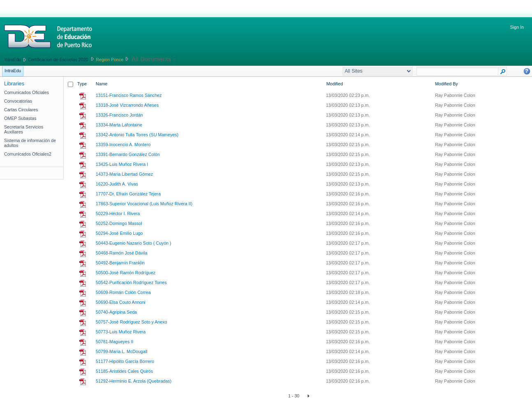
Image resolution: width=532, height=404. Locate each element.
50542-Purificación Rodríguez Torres (131, 282)
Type (82, 84)
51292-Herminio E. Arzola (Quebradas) (134, 381)
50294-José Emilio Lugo (119, 233)
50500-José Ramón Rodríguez (126, 273)
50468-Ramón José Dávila (122, 253)
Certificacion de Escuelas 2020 (58, 60)
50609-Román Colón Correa (123, 292)
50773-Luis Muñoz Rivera (121, 332)
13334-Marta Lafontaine (119, 125)
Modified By (447, 84)
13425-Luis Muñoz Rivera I (122, 164)
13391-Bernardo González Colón (128, 154)
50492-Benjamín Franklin (120, 263)
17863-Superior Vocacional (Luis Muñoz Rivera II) (144, 204)
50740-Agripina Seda (116, 312)
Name (101, 84)
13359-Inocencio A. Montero (123, 145)
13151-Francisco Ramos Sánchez (129, 95)
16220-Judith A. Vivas (117, 184)
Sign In (517, 27)
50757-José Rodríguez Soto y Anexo (131, 322)
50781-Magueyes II (114, 342)
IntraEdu (13, 60)
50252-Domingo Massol (119, 223)
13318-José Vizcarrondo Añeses (127, 105)
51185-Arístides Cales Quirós (124, 371)
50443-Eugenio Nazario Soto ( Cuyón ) (134, 243)
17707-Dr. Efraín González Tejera (128, 194)
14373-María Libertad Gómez (124, 174)
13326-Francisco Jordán (119, 115)
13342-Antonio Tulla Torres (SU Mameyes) (137, 135)
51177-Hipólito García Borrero (125, 361)
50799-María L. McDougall (122, 351)
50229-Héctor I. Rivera (118, 213)
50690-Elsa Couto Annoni (121, 302)
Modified (334, 84)
